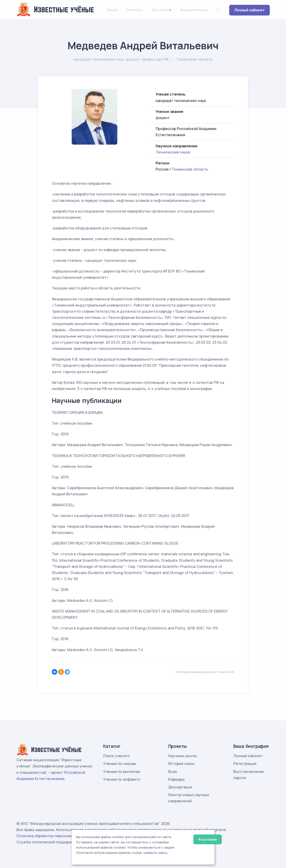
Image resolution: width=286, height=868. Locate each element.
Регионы (135, 10)
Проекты (160, 10)
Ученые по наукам (119, 764)
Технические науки (173, 152)
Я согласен (208, 839)
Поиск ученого (116, 756)
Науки (112, 10)
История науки (181, 764)
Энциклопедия (194, 10)
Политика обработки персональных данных (56, 836)
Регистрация (245, 764)
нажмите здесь (156, 853)
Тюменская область (190, 169)
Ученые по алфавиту (122, 779)
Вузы (173, 772)
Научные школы (182, 756)
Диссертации (180, 787)
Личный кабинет (249, 10)
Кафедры (176, 779)
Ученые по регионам (122, 772)
